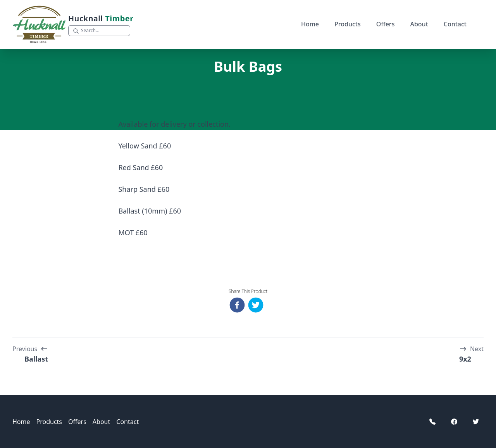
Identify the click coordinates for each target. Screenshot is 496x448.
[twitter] (257, 305)
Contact (455, 24)
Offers (386, 24)
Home (310, 24)
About (419, 24)
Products (348, 24)
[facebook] (239, 305)
